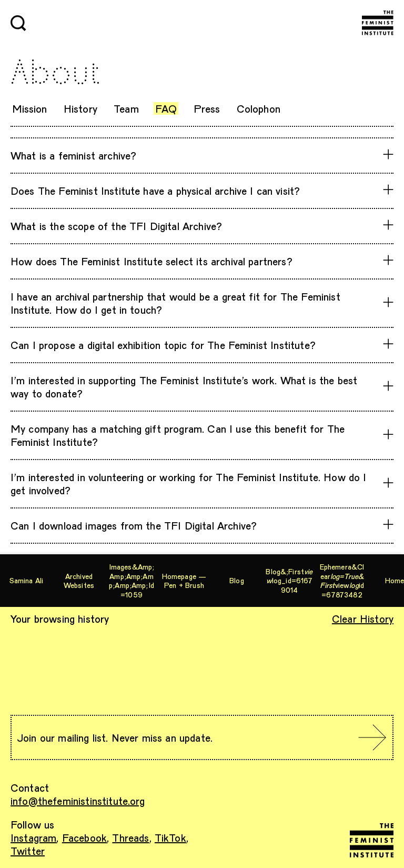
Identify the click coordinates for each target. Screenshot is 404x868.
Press (207, 108)
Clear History (363, 618)
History (80, 108)
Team (126, 108)
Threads (130, 837)
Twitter (28, 851)
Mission (30, 108)
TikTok (170, 837)
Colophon (259, 108)
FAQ (166, 108)
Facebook (84, 837)
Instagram (33, 837)
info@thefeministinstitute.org (78, 801)
